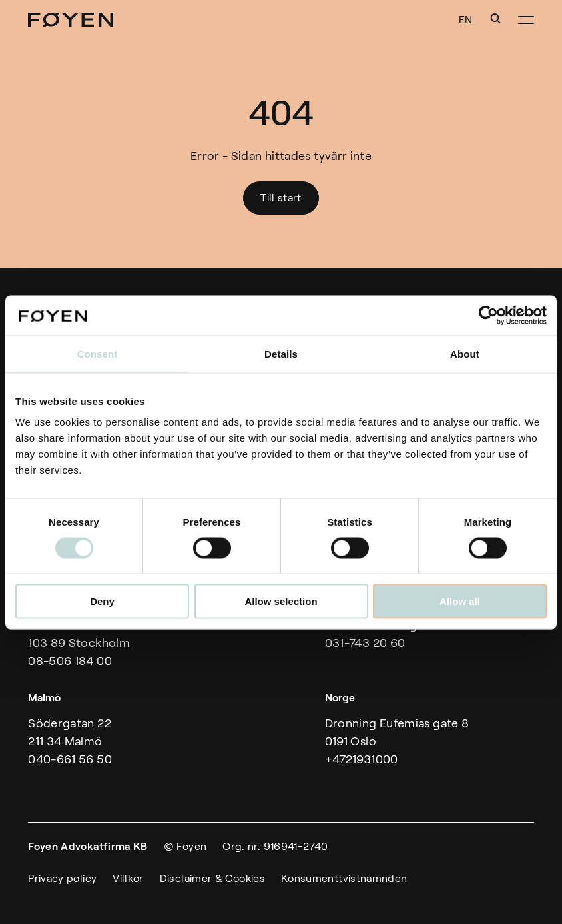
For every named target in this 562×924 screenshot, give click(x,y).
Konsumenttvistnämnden (344, 878)
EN (466, 20)
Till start (281, 198)
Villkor (128, 878)
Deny (102, 601)
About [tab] (465, 353)
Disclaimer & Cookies (212, 878)
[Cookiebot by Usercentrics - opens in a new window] (488, 315)
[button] (495, 19)
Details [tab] (281, 353)
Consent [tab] (98, 353)
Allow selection (281, 601)
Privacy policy (62, 878)
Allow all (460, 601)
